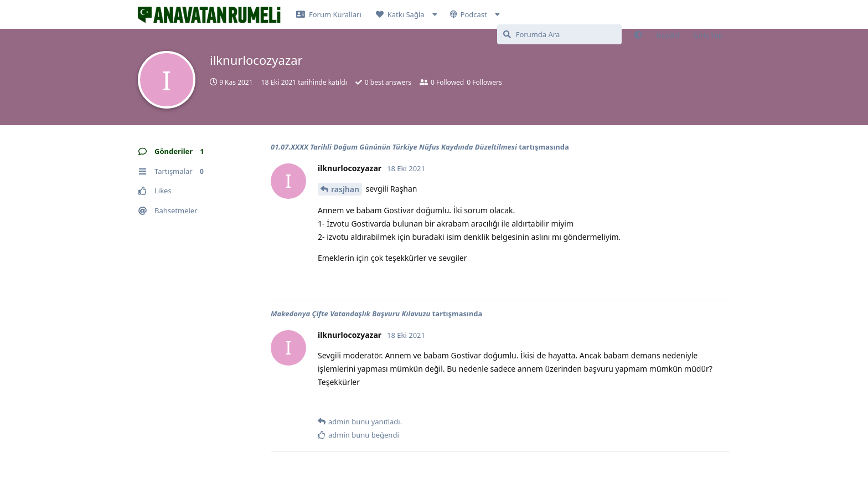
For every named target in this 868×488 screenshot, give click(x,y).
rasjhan (345, 189)
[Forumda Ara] (559, 34)
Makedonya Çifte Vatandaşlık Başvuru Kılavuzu (350, 314)
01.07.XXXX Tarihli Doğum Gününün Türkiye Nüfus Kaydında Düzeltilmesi (394, 147)
